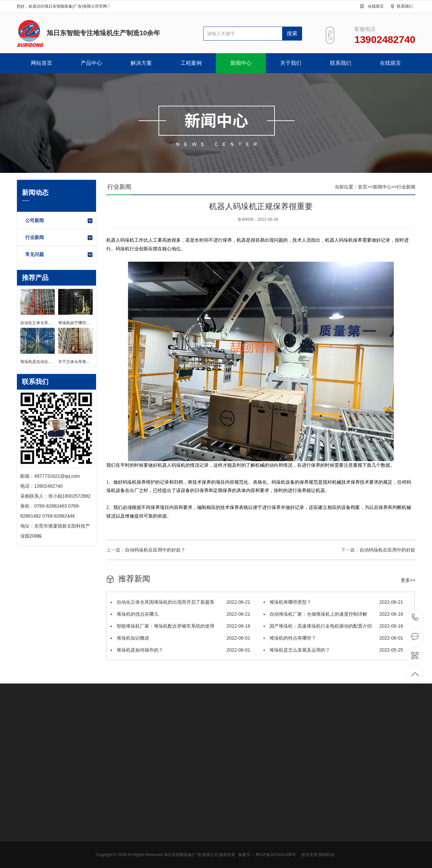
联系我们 (405, 6)
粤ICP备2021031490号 (276, 855)
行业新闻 (59, 238)
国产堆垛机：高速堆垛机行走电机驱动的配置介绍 (333, 626)
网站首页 (42, 63)
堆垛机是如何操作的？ (180, 650)
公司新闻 (59, 221)
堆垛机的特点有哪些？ (333, 638)
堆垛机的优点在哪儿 (180, 614)
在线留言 (376, 6)
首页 (363, 187)
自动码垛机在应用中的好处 (387, 550)
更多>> (408, 580)
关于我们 (291, 63)
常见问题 (59, 255)
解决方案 (141, 63)
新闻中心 (241, 63)
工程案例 (191, 63)
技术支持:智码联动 (318, 855)
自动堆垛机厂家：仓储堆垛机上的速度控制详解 (333, 614)
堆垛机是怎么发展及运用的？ (333, 650)
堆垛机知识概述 (180, 638)
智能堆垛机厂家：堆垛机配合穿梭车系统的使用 (180, 626)
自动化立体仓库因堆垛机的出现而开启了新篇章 (180, 602)
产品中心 (91, 63)
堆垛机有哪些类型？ (333, 602)
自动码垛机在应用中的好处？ (155, 550)
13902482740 (415, 618)
